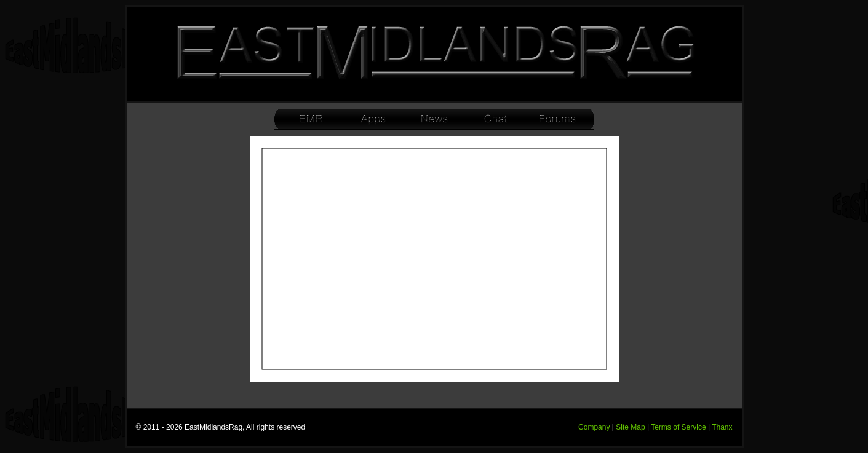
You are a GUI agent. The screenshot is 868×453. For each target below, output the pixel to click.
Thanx (722, 427)
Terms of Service (678, 427)
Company (594, 427)
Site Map (630, 427)
